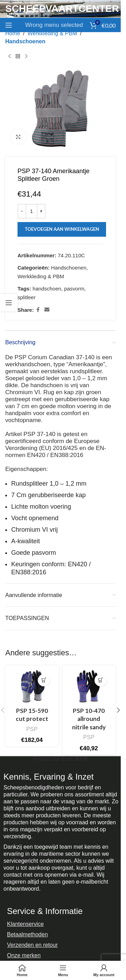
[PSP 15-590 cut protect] (32, 686)
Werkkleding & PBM (52, 33)
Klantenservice (25, 924)
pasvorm (74, 289)
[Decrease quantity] (22, 211)
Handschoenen (25, 41)
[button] (118, 710)
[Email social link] (47, 310)
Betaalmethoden (27, 934)
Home (13, 33)
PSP (32, 729)
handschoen (47, 289)
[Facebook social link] (38, 310)
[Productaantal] (31, 211)
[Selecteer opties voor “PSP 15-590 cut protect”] (44, 680)
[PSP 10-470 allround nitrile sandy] (89, 686)
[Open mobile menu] (9, 25)
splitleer (27, 297)
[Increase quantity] (41, 211)
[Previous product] (9, 56)
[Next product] (26, 56)
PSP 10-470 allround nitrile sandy (89, 719)
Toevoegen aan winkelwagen (62, 229)
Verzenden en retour (32, 945)
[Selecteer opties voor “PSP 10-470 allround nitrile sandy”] (101, 680)
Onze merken (24, 955)
